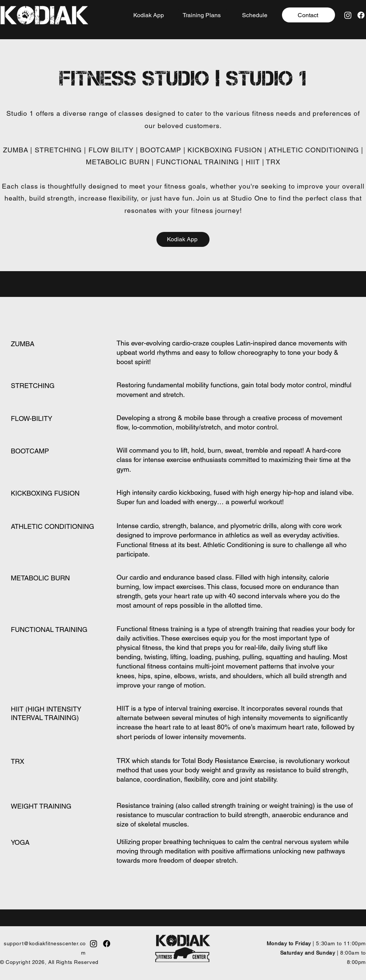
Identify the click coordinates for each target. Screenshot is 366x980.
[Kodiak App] (149, 15)
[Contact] (308, 15)
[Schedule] (255, 15)
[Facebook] (361, 15)
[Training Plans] (202, 15)
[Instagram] (348, 15)
